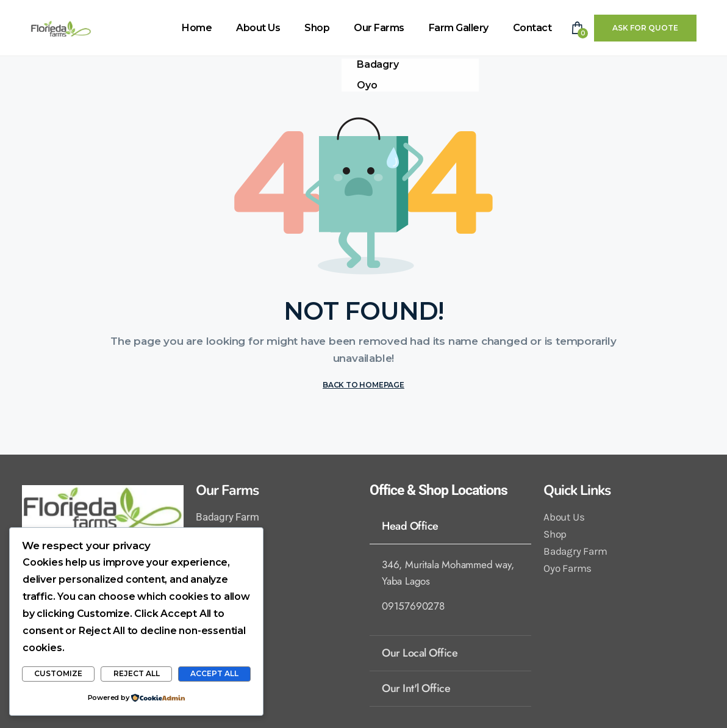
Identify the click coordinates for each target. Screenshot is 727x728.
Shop (317, 28)
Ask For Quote (645, 28)
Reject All (137, 673)
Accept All (214, 673)
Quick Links (577, 490)
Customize (58, 673)
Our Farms (379, 28)
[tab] (450, 526)
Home (197, 28)
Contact (532, 28)
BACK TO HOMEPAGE (363, 385)
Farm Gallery (459, 28)
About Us (258, 28)
